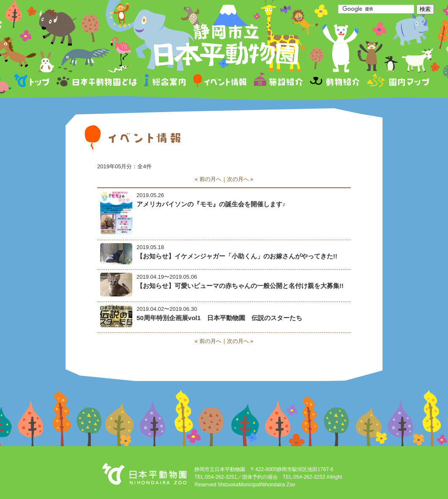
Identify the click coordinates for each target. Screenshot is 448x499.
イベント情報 (220, 82)
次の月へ (238, 179)
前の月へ (210, 179)
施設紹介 (278, 82)
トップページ (33, 82)
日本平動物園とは (97, 82)
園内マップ (397, 82)
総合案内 (165, 82)
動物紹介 (335, 82)
